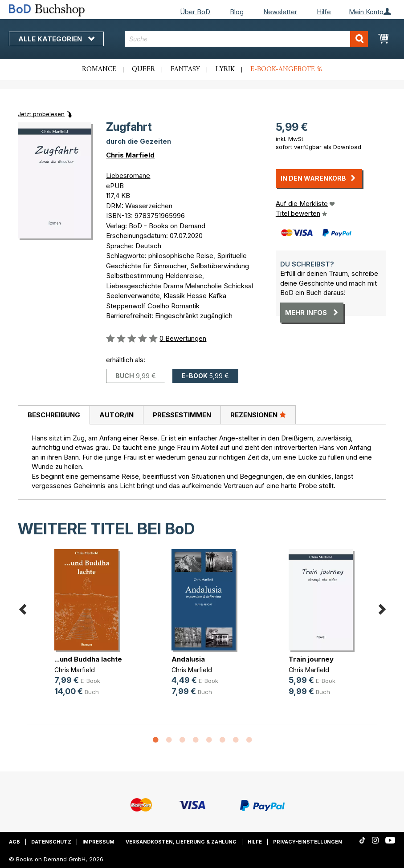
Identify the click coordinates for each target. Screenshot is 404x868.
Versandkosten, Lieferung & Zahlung (181, 842)
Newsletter (280, 12)
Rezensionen (258, 415)
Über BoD (195, 12)
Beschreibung (54, 415)
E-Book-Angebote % (286, 69)
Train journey (311, 659)
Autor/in (116, 415)
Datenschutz (51, 842)
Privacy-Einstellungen (308, 842)
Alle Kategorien (56, 39)
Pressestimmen (182, 415)
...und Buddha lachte (88, 659)
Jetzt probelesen (41, 114)
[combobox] (246, 39)
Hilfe (324, 12)
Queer (143, 69)
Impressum (98, 842)
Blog (237, 12)
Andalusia (188, 659)
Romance (99, 69)
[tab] (54, 415)
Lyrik (225, 69)
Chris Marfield (130, 155)
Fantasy (185, 69)
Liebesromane (128, 176)
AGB (14, 842)
